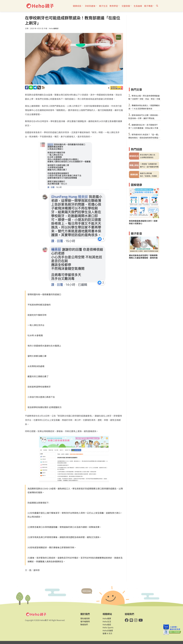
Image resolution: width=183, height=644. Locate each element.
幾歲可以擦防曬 (146, 173)
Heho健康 (107, 618)
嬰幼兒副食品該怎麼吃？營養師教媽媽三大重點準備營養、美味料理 (143, 257)
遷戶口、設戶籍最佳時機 (149, 167)
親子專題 (149, 6)
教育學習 (114, 6)
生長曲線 (138, 6)
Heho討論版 (108, 630)
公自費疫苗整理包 (147, 157)
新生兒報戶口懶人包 (148, 155)
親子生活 (103, 6)
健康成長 (78, 6)
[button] (157, 6)
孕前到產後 (91, 6)
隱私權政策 (85, 618)
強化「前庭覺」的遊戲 (148, 176)
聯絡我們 (84, 624)
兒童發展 (127, 6)
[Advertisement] (144, 50)
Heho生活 (107, 621)
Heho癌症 (107, 624)
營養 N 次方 (107, 633)
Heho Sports (108, 627)
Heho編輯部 (54, 28)
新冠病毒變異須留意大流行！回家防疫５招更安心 (143, 222)
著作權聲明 (85, 621)
